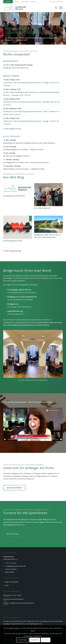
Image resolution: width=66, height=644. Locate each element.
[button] (33, 424)
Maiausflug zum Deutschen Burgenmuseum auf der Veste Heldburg (29, 143)
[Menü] (60, 8)
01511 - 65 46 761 (57, 2)
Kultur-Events (13, 136)
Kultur (34, 2)
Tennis (17, 2)
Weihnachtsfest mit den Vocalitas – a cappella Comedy (24, 169)
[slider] (29, 439)
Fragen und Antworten (12, 582)
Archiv (7, 585)
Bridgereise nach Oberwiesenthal (16, 68)
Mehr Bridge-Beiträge (13, 251)
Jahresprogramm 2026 (13, 241)
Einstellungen (22, 640)
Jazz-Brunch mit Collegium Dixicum (16, 156)
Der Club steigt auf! (42, 208)
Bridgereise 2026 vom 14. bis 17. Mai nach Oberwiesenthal (48, 236)
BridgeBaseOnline (13, 525)
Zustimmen (35, 640)
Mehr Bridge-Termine (13, 129)
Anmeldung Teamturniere (14, 196)
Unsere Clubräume (11, 569)
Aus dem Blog (14, 177)
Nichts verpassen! (17, 54)
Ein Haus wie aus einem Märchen (13, 599)
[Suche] (55, 8)
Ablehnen (45, 640)
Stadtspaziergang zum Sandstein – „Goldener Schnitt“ (23, 149)
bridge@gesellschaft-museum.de (16, 566)
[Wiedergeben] (5, 439)
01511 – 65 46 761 (11, 563)
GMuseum (25, 2)
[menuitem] (8, 2)
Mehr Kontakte (10, 572)
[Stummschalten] (61, 439)
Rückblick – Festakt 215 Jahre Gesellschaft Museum (19, 603)
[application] (33, 424)
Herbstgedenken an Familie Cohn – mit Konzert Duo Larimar (26, 162)
